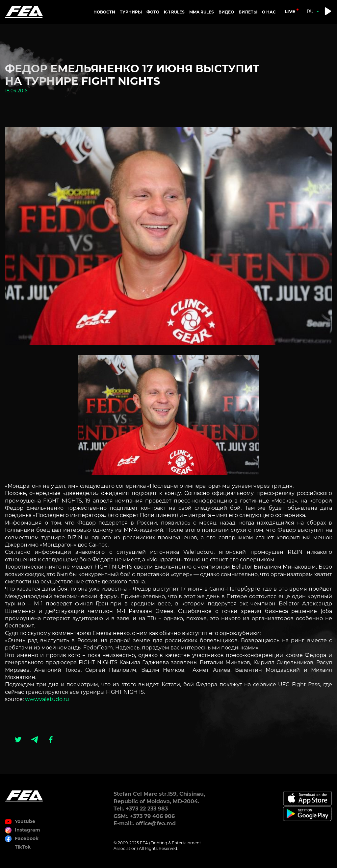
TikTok (23, 847)
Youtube (25, 821)
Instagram (27, 830)
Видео (226, 12)
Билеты (248, 12)
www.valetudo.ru (47, 699)
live (290, 12)
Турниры (131, 12)
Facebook (27, 838)
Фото (153, 12)
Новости (104, 12)
